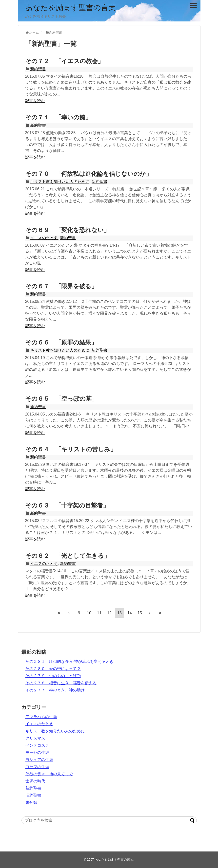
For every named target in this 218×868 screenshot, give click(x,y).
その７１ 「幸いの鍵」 (58, 117)
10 (89, 613)
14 (130, 613)
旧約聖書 (33, 795)
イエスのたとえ (44, 238)
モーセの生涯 (37, 752)
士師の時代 (35, 781)
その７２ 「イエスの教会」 (64, 61)
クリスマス (35, 738)
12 (109, 613)
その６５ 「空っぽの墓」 (61, 399)
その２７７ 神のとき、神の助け (55, 690)
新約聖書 (38, 69)
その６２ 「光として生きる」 (68, 556)
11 (99, 613)
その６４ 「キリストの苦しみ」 (71, 449)
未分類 (31, 803)
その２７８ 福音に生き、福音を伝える (61, 683)
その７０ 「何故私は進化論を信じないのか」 (89, 174)
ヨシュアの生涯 (39, 760)
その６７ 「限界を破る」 (61, 286)
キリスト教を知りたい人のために (60, 182)
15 (140, 613)
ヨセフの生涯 (37, 767)
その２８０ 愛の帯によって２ (53, 669)
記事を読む (35, 101)
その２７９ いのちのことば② (53, 676)
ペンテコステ (37, 745)
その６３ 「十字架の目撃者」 (67, 505)
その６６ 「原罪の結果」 (61, 342)
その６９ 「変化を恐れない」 (67, 230)
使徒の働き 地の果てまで (49, 774)
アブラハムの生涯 (41, 717)
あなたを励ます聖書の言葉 (70, 8)
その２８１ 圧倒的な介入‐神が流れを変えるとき (69, 661)
